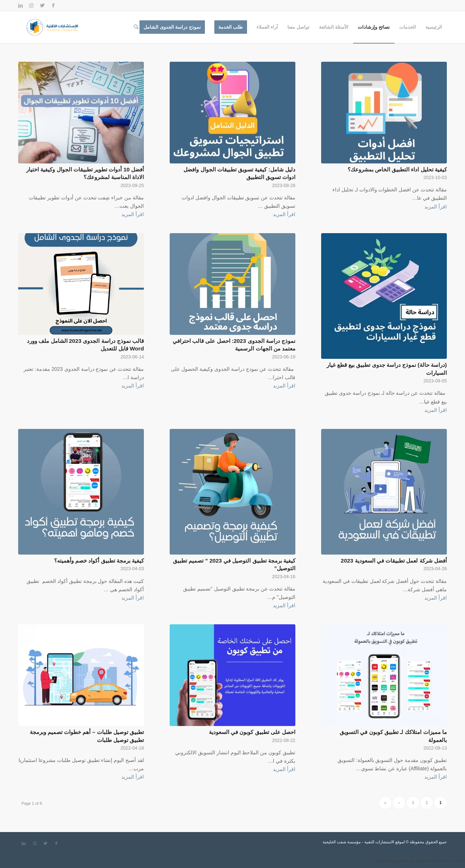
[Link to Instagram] (31, 5)
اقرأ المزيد (436, 207)
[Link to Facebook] (53, 5)
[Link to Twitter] (42, 5)
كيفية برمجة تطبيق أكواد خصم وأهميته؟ (99, 561)
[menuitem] (434, 27)
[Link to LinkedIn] (20, 5)
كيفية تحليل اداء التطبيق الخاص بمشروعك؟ (397, 169)
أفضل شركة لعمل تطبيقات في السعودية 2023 (394, 561)
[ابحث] (136, 27)
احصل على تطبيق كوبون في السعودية (252, 732)
